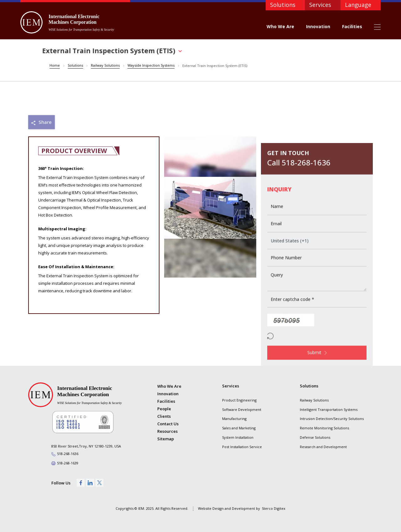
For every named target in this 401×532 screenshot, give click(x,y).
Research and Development (323, 447)
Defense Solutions (315, 437)
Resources (167, 431)
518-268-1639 (68, 463)
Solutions (283, 5)
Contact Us (168, 424)
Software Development (242, 409)
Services (320, 5)
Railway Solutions (314, 400)
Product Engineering (239, 400)
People (164, 409)
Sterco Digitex (274, 508)
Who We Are (280, 26)
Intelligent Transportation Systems (329, 409)
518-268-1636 (68, 454)
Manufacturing (234, 419)
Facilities (352, 26)
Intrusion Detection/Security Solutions (332, 419)
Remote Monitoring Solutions (324, 428)
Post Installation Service (242, 447)
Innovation (318, 26)
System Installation (238, 437)
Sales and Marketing (239, 428)
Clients (164, 416)
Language (358, 5)
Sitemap (166, 439)
